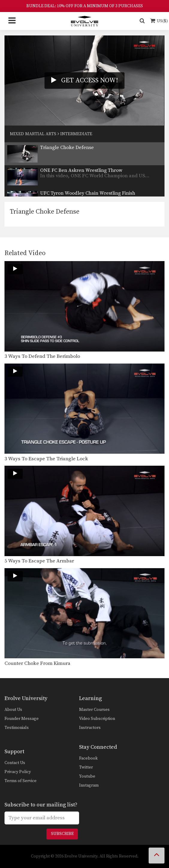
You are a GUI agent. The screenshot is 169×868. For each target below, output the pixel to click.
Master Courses (94, 710)
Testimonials (17, 728)
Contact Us (15, 763)
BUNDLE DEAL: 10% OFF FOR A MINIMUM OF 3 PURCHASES (85, 6)
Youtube (87, 776)
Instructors (90, 728)
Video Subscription (97, 719)
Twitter (86, 767)
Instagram (89, 785)
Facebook (88, 758)
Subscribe (62, 834)
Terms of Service (21, 781)
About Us (13, 710)
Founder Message (22, 719)
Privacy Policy (18, 772)
